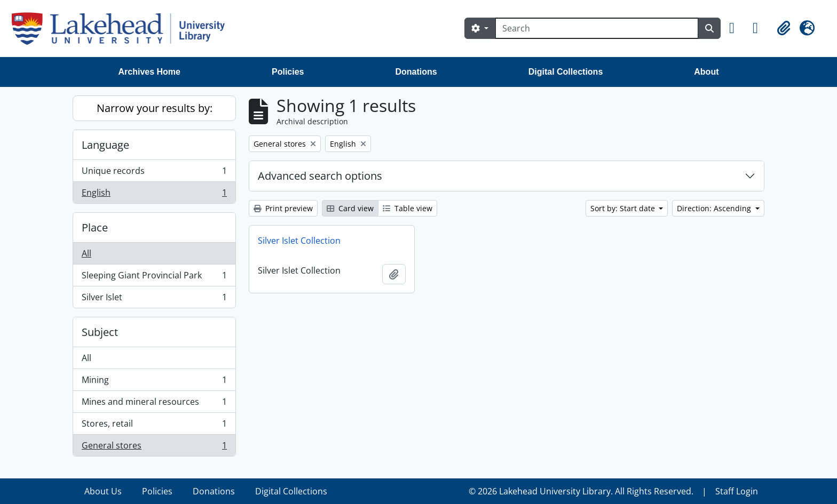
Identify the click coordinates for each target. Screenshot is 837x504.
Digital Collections (566, 72)
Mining (154, 382)
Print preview (283, 208)
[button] (737, 28)
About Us (103, 491)
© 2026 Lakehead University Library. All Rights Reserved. (581, 491)
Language (105, 145)
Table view (408, 208)
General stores (154, 447)
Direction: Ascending (715, 208)
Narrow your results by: (155, 108)
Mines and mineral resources (154, 404)
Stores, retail (154, 426)
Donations (416, 72)
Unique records (154, 173)
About (706, 72)
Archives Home (150, 72)
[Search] (597, 28)
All (86, 253)
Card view (350, 208)
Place (95, 227)
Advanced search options (320, 176)
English (154, 195)
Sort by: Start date (624, 208)
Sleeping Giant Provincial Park (154, 278)
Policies (288, 72)
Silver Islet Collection (299, 241)
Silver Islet (154, 299)
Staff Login (737, 491)
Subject (100, 332)
